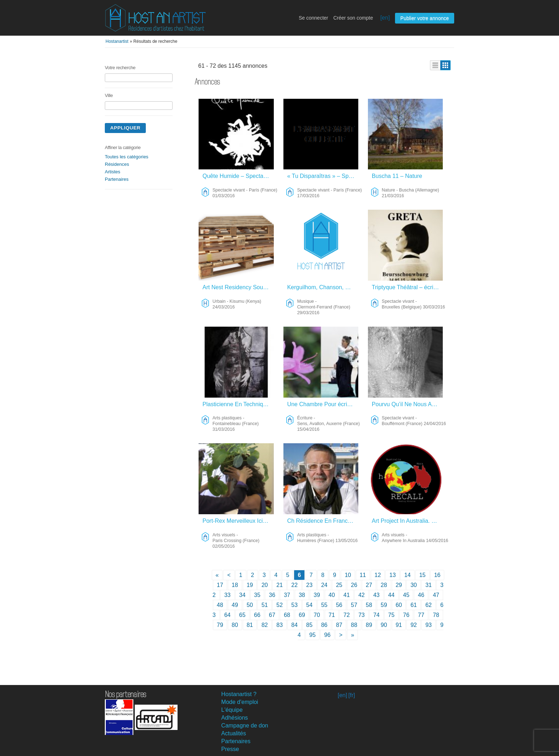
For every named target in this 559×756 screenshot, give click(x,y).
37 (287, 595)
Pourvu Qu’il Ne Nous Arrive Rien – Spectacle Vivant (408, 404)
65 (242, 615)
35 (257, 595)
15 (422, 575)
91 (399, 625)
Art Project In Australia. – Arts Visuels (408, 521)
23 (309, 585)
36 (272, 595)
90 (384, 625)
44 (391, 595)
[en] (385, 18)
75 (391, 615)
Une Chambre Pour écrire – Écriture (323, 404)
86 (324, 625)
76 (406, 615)
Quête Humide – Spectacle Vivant (238, 176)
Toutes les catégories (127, 157)
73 (361, 615)
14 (407, 575)
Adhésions (235, 718)
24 (324, 585)
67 (272, 615)
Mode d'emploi (240, 702)
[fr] (352, 695)
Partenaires (117, 179)
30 (414, 585)
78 (436, 615)
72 (347, 615)
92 (414, 625)
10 (348, 575)
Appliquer (125, 128)
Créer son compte (353, 18)
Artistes (112, 172)
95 (313, 635)
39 (317, 595)
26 (354, 585)
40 (332, 595)
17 (220, 585)
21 (279, 585)
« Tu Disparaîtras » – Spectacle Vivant (323, 176)
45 (406, 595)
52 (279, 605)
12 (378, 575)
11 (363, 575)
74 (376, 615)
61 (414, 605)
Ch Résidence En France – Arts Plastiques (323, 521)
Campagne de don (245, 726)
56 (339, 605)
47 (436, 595)
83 (279, 625)
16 (437, 575)
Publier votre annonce (425, 18)
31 (429, 585)
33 (227, 595)
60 (399, 605)
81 (250, 625)
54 (309, 605)
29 (399, 585)
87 (339, 625)
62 (429, 605)
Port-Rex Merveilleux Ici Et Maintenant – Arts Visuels (238, 521)
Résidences (117, 164)
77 (421, 615)
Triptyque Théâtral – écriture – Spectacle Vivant (408, 287)
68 (287, 615)
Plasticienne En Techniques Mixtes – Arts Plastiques (238, 404)
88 (354, 625)
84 (294, 625)
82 (265, 625)
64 (227, 615)
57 (354, 605)
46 (421, 595)
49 (235, 605)
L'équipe (232, 710)
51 (265, 605)
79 (220, 625)
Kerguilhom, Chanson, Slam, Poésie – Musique (323, 287)
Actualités (234, 733)
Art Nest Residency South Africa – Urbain (238, 287)
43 (376, 595)
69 (302, 615)
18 (235, 585)
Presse (230, 749)
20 (265, 585)
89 (369, 625)
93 (429, 625)
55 (324, 605)
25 (339, 585)
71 (332, 615)
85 (309, 625)
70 (317, 615)
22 (294, 585)
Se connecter (314, 18)
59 (384, 605)
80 (235, 625)
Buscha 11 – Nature (397, 176)
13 (393, 575)
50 (250, 605)
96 (327, 635)
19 (250, 585)
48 (220, 605)
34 (242, 595)
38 (302, 595)
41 (347, 595)
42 (361, 595)
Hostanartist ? (239, 694)
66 (257, 615)
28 (384, 585)
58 (369, 605)
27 (369, 585)
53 (294, 605)
